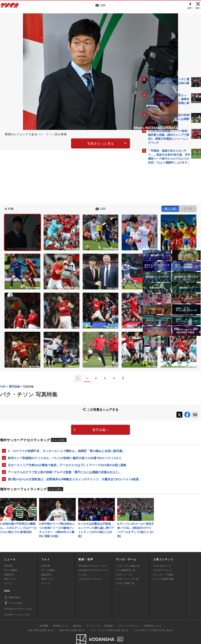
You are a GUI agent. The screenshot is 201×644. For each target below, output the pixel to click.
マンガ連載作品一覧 (126, 559)
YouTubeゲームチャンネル (17, 604)
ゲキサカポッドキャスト (90, 568)
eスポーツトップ (124, 564)
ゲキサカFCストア (162, 555)
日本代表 (8, 555)
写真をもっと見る (66, 143)
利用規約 (109, 615)
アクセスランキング (163, 559)
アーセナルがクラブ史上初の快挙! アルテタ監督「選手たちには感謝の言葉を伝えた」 (65, 415)
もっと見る (60, 382)
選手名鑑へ (66, 372)
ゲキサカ (10, 6)
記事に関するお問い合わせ (72, 620)
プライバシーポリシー (129, 615)
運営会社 (77, 615)
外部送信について (153, 615)
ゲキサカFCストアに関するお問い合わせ (153, 620)
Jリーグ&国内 (11, 559)
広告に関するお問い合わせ (41, 620)
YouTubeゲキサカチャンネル (93, 555)
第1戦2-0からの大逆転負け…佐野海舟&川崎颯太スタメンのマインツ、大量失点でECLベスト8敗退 (69, 424)
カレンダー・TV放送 (163, 564)
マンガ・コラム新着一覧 (128, 555)
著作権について (61, 615)
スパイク (8, 573)
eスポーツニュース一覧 (127, 568)
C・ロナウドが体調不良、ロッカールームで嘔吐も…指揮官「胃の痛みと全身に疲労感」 (66, 393)
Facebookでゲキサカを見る (164, 234)
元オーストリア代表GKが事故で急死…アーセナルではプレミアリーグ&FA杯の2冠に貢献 (67, 408)
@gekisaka (12, 587)
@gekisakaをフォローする (164, 226)
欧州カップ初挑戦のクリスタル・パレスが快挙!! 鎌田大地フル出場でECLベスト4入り (65, 400)
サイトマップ (93, 615)
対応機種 (44, 615)
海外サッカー (10, 568)
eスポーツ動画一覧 (125, 573)
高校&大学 (9, 564)
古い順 (119, 208)
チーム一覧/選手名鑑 (163, 568)
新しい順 (101, 208)
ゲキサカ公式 (13, 593)
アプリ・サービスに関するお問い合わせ (109, 620)
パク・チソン (46, 134)
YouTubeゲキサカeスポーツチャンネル (93, 562)
